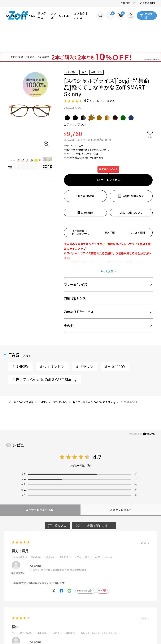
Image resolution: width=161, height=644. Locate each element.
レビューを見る (106, 77)
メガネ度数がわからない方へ (80, 209)
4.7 (97, 433)
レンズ (53, 16)
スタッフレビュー (121, 486)
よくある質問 (147, 3)
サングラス (42, 16)
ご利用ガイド (128, 3)
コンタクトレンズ (81, 16)
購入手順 (110, 209)
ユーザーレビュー (40, 486)
